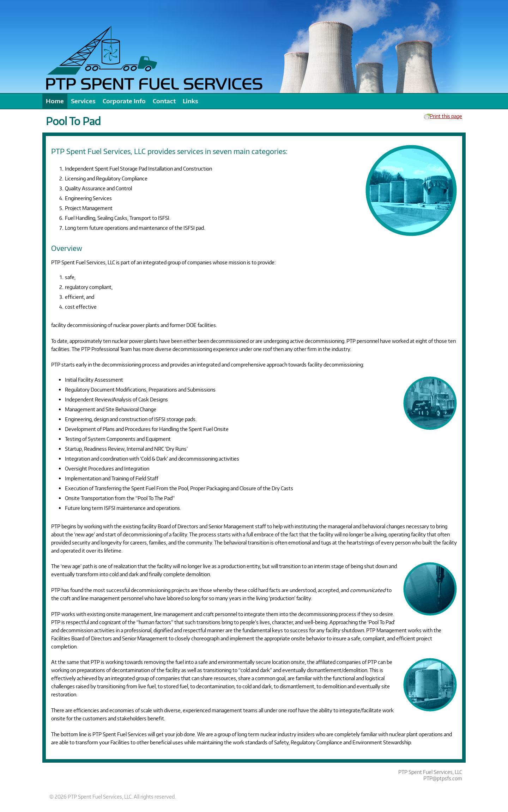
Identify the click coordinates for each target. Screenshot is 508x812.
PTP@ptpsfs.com (443, 778)
